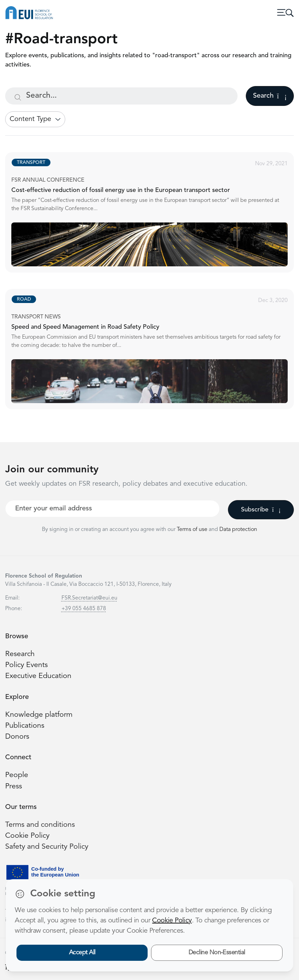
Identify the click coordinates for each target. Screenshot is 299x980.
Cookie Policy (27, 836)
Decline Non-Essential (217, 953)
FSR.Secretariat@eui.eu (89, 598)
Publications (25, 726)
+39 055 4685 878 (84, 609)
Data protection (238, 530)
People (17, 775)
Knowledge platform (39, 715)
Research (20, 654)
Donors (17, 737)
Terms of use (193, 530)
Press (14, 787)
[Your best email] (112, 509)
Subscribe (261, 510)
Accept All (82, 953)
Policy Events (26, 665)
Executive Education (38, 676)
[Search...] (121, 96)
